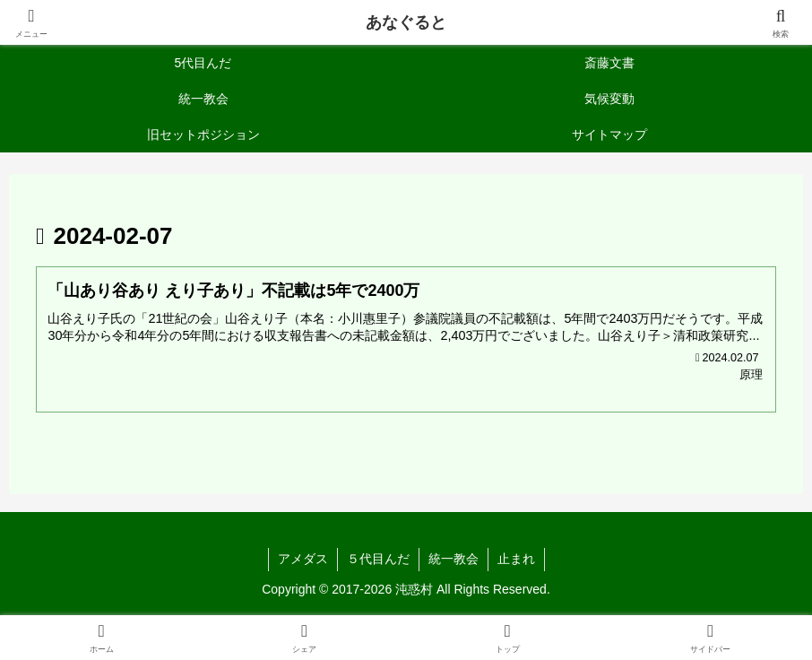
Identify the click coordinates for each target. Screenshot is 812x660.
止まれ (516, 559)
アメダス (303, 559)
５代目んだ (378, 559)
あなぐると (406, 22)
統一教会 (454, 559)
